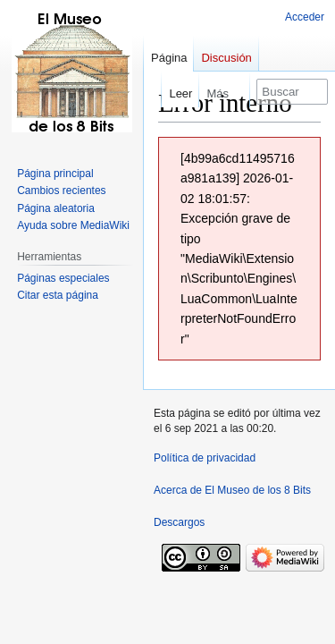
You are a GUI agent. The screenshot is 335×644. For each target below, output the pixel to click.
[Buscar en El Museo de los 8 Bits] (292, 92)
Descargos (179, 522)
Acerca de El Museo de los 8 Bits (232, 490)
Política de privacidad (205, 458)
